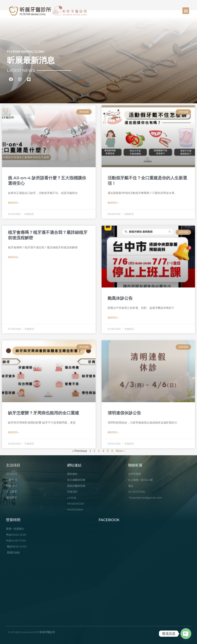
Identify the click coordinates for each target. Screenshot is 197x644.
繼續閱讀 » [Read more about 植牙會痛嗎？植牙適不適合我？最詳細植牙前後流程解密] (14, 257)
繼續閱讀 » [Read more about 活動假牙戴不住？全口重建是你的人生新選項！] (113, 203)
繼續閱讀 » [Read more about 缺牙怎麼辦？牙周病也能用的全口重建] (14, 432)
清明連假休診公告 (124, 413)
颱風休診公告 (120, 298)
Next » (120, 451)
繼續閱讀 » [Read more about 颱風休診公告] (113, 318)
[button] (186, 11)
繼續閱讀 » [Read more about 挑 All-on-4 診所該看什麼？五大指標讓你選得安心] (14, 203)
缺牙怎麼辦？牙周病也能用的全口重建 (44, 413)
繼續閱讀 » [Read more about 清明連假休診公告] (113, 432)
